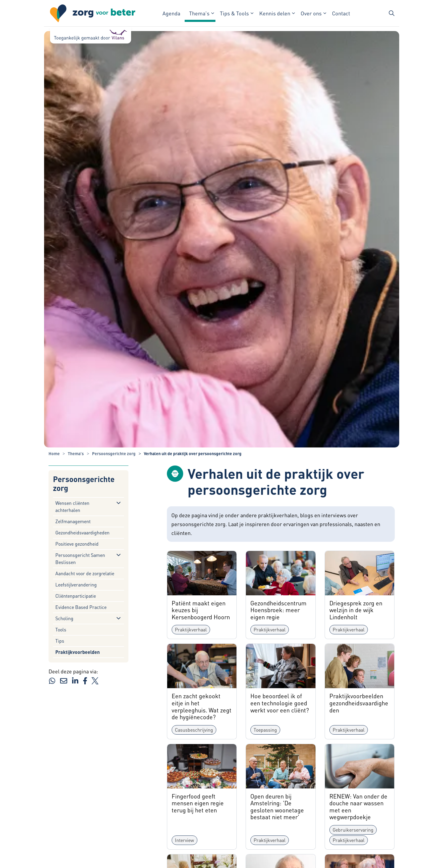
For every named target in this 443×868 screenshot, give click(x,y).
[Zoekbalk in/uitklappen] (392, 13)
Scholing (64, 618)
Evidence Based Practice (81, 607)
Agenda (171, 13)
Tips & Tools (234, 13)
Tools (61, 629)
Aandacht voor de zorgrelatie (85, 573)
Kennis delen (275, 13)
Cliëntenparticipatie (76, 596)
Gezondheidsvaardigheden (82, 532)
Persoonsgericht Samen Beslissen (80, 559)
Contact (341, 13)
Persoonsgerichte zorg (84, 484)
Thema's (199, 13)
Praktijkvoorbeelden (78, 652)
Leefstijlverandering (76, 585)
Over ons (311, 13)
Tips (60, 641)
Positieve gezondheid (77, 544)
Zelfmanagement (73, 521)
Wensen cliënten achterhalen (72, 506)
